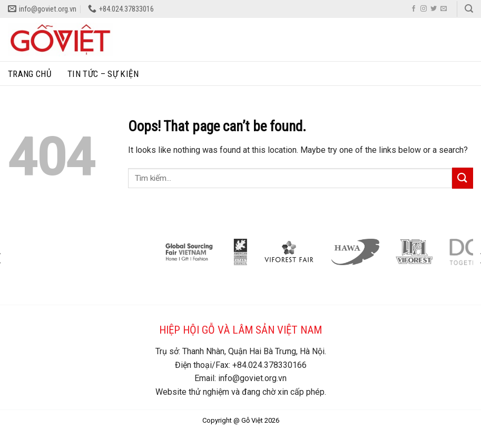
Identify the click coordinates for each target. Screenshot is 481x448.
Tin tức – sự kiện (103, 74)
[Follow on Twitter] (434, 9)
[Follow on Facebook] (414, 9)
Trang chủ (30, 74)
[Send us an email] (444, 9)
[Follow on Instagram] (424, 9)
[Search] (469, 9)
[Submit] (463, 178)
